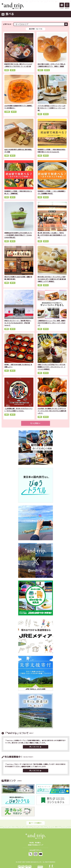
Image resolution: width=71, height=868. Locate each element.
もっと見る (35, 423)
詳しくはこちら (35, 747)
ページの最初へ (36, 823)
